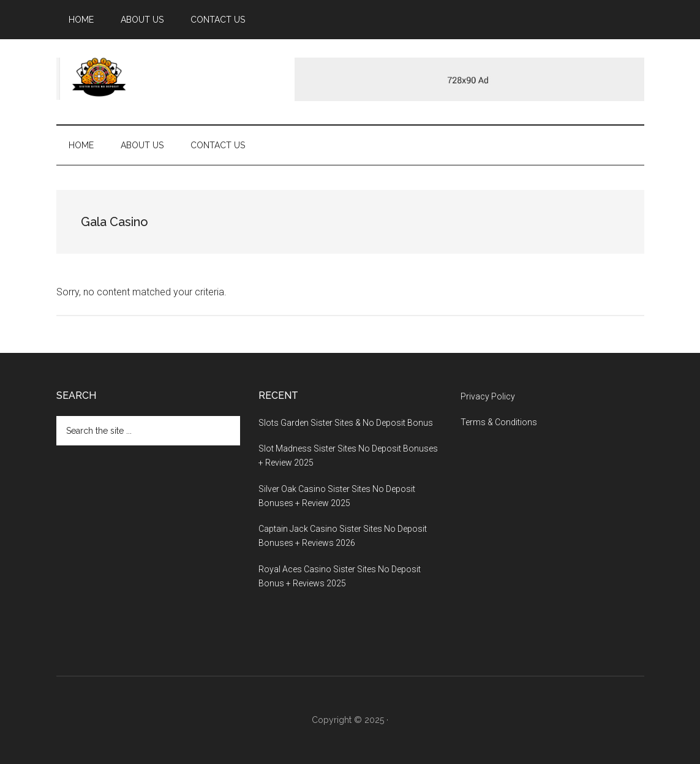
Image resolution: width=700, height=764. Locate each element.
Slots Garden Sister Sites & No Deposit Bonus (346, 423)
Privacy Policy (488, 396)
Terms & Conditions (499, 422)
